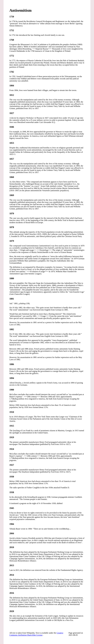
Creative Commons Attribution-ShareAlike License (36, 634)
